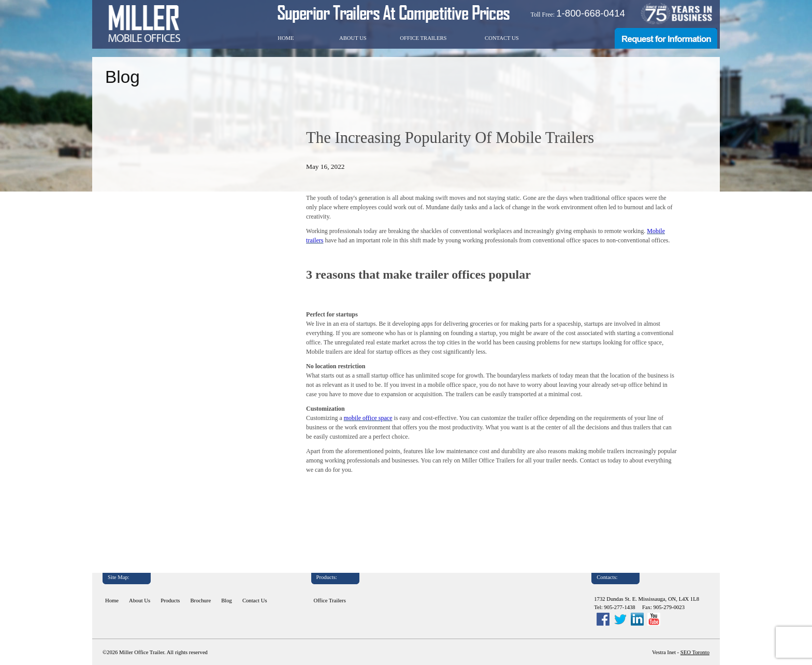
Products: (327, 577)
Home (286, 38)
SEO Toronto (695, 652)
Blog (227, 601)
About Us (353, 38)
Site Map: (119, 577)
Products (170, 601)
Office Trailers (423, 38)
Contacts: (607, 577)
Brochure (201, 601)
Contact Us (502, 38)
